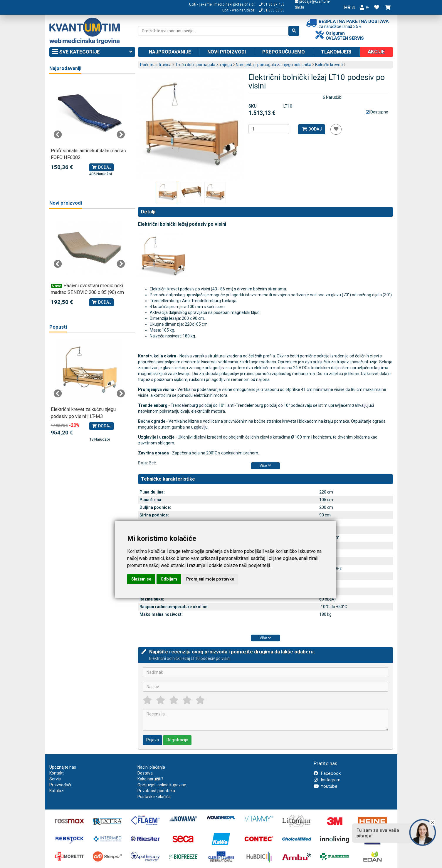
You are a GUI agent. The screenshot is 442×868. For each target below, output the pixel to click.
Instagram (327, 780)
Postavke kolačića (154, 797)
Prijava (153, 740)
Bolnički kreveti (329, 65)
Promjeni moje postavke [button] (210, 579)
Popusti (58, 327)
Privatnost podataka (156, 791)
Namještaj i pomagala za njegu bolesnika (274, 65)
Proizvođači (60, 785)
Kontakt (57, 773)
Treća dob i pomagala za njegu (204, 65)
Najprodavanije (170, 52)
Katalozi (57, 791)
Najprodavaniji (65, 68)
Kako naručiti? (150, 779)
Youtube (326, 786)
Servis (55, 779)
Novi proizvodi (227, 52)
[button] (364, 7)
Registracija (177, 740)
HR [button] (350, 7)
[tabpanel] (89, 129)
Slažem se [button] (141, 579)
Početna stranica (156, 65)
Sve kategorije (92, 52)
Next (121, 135)
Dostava (145, 773)
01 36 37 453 (272, 4)
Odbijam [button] (169, 579)
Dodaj (312, 129)
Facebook (327, 773)
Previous (58, 135)
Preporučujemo (284, 52)
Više (265, 465)
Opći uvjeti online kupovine (162, 785)
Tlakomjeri (336, 52)
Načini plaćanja (151, 767)
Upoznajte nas (63, 767)
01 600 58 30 (272, 10)
